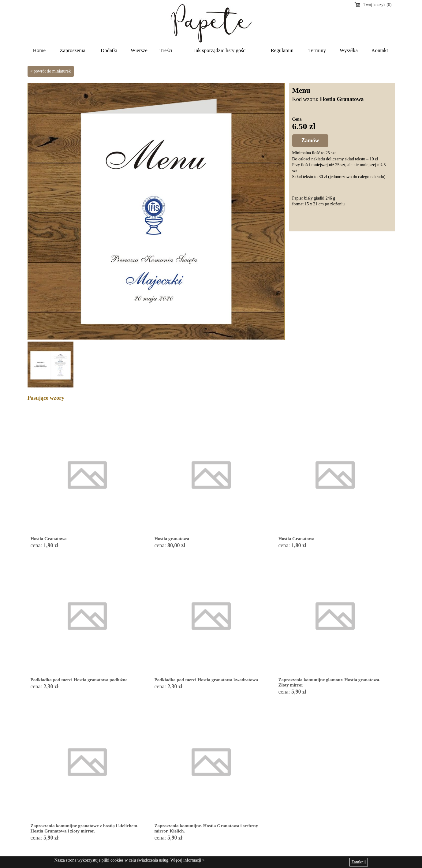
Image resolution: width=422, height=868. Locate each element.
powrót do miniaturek (52, 71)
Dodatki (109, 50)
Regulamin (282, 50)
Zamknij (359, 862)
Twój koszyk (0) (378, 5)
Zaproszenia (73, 50)
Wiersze (139, 50)
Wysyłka (349, 50)
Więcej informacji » (187, 860)
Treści (166, 50)
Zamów (310, 140)
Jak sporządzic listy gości (220, 50)
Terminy (317, 50)
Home (39, 50)
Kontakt (380, 50)
